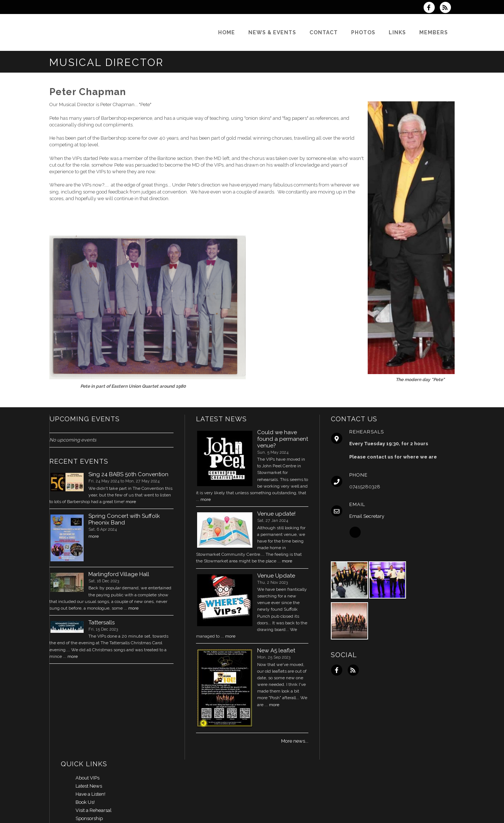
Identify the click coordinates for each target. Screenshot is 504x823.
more (131, 502)
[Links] (397, 32)
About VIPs (87, 778)
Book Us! (85, 802)
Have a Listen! (90, 794)
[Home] (227, 32)
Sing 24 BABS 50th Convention (128, 474)
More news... (295, 741)
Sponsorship (89, 818)
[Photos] (363, 32)
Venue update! (276, 514)
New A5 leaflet (276, 651)
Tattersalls (101, 623)
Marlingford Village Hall (119, 574)
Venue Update (276, 576)
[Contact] (324, 32)
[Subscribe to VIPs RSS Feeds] (447, 8)
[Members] (434, 32)
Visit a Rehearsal (94, 810)
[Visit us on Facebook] (431, 8)
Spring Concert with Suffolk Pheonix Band (124, 519)
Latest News (89, 786)
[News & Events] (272, 32)
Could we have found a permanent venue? (283, 439)
